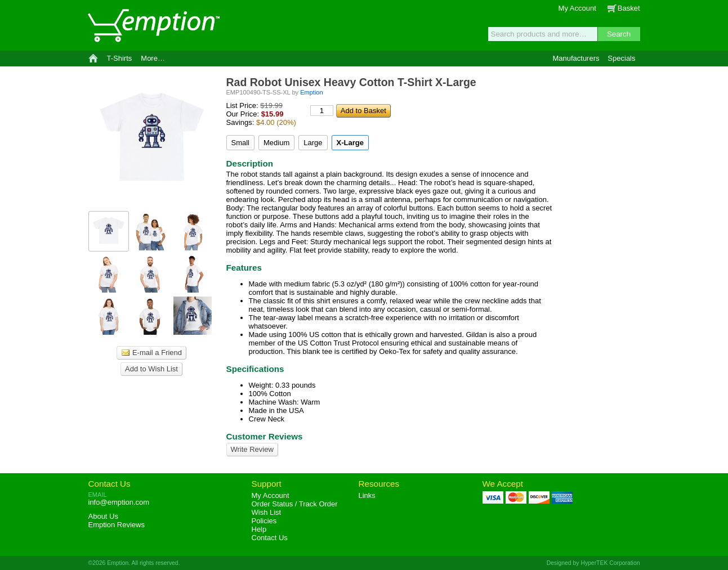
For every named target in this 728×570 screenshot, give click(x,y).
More (153, 58)
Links (367, 495)
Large (313, 143)
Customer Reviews (265, 436)
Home (93, 59)
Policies (264, 521)
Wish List (267, 512)
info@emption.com (119, 502)
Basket (629, 8)
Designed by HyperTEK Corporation (593, 563)
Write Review (252, 449)
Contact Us (110, 484)
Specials (621, 58)
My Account (577, 8)
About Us (103, 516)
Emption (153, 25)
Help (259, 529)
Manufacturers (576, 58)
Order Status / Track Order (295, 504)
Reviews (117, 525)
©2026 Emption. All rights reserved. (134, 563)
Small (241, 143)
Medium (276, 143)
